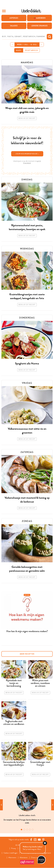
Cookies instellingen (11, 853)
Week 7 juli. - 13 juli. (27, 45)
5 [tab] (33, 830)
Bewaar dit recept (27, 118)
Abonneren (12, 858)
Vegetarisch (31, 50)
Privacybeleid (27, 163)
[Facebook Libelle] (31, 840)
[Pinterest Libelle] (43, 840)
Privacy (14, 848)
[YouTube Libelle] (39, 840)
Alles (19, 50)
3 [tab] (27, 830)
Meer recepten (27, 654)
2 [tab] (24, 830)
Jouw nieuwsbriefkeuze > (27, 154)
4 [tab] (30, 830)
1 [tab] (21, 830)
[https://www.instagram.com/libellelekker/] (35, 840)
